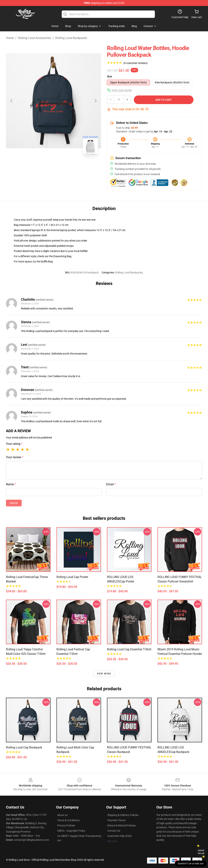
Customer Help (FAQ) (120, 836)
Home (10, 38)
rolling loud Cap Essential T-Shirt (129, 649)
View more (104, 674)
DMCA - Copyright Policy (71, 831)
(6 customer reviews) (135, 63)
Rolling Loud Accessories (35, 38)
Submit (14, 503)
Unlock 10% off (201, 852)
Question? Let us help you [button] (191, 864)
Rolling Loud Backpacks (71, 38)
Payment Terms (116, 820)
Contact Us (114, 831)
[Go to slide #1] (44, 165)
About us (62, 815)
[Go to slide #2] (63, 165)
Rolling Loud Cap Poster (72, 577)
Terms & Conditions (68, 820)
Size (109, 76)
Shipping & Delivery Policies (123, 815)
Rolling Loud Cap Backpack (24, 747)
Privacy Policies (66, 825)
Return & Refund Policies (122, 825)
